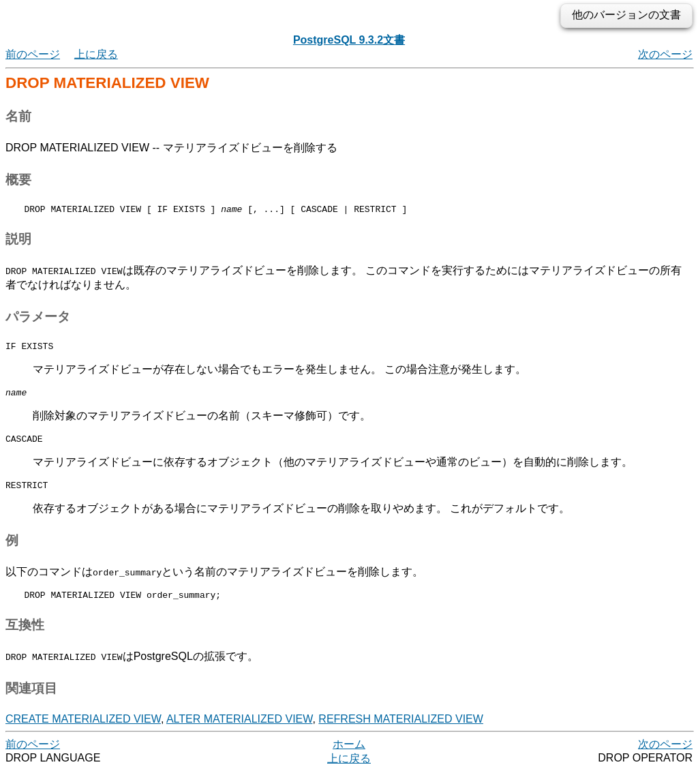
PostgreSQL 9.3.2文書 (349, 40)
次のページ (665, 54)
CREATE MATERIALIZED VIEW (83, 731)
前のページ (33, 54)
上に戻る (96, 54)
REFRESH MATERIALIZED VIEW (401, 731)
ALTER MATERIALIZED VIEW (240, 731)
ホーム (349, 756)
